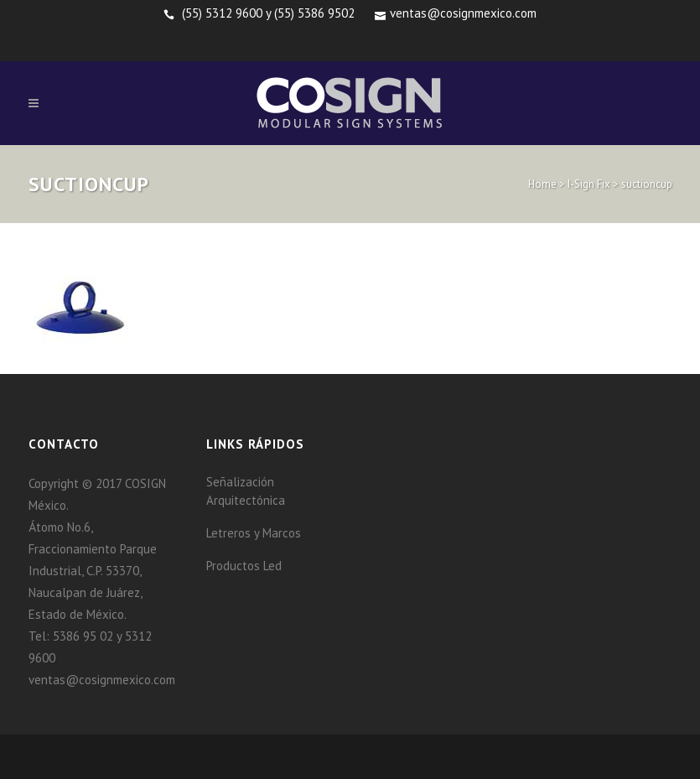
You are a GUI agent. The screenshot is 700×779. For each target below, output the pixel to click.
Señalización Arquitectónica (246, 491)
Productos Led (244, 566)
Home (542, 184)
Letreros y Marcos (254, 533)
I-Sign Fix (589, 184)
